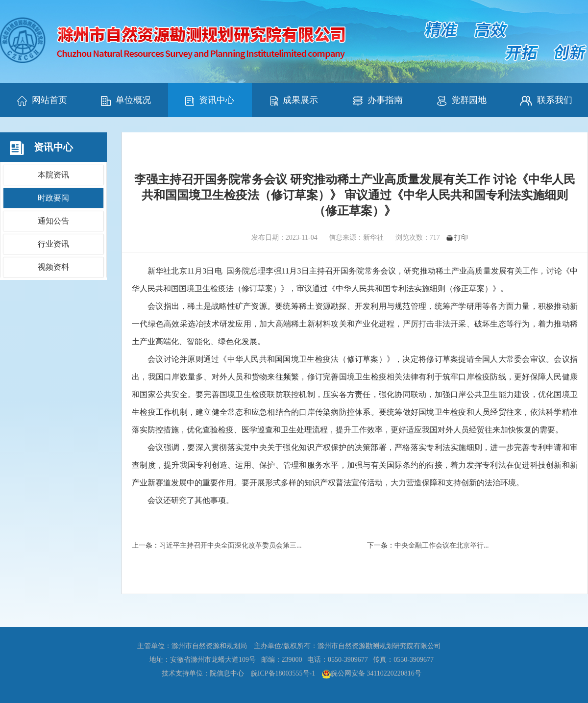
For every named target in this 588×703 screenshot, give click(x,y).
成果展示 (294, 100)
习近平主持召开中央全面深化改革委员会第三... (231, 545)
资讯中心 (210, 100)
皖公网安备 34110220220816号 (376, 673)
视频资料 (53, 267)
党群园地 (462, 100)
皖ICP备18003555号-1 (283, 673)
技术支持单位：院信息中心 (203, 673)
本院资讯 (53, 175)
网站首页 (42, 100)
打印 (457, 238)
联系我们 (546, 100)
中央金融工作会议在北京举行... (442, 545)
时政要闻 (53, 198)
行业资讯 (53, 244)
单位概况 (126, 100)
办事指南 (378, 100)
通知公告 (53, 221)
